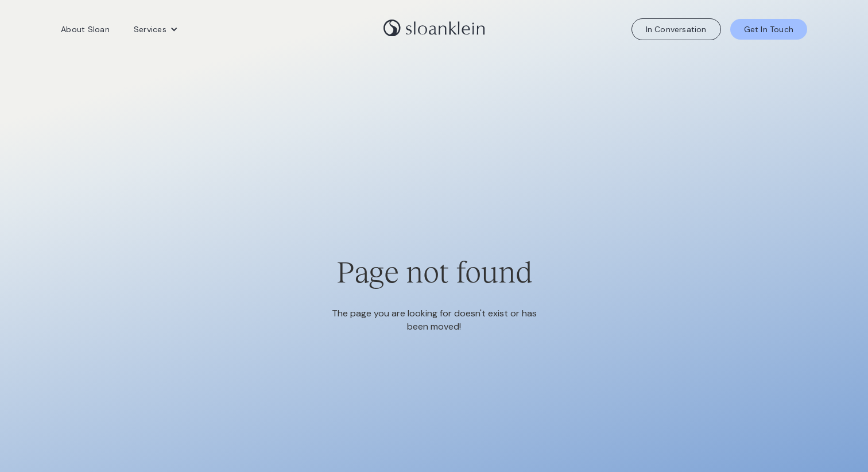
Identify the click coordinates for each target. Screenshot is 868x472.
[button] (156, 29)
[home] (434, 30)
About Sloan (85, 29)
